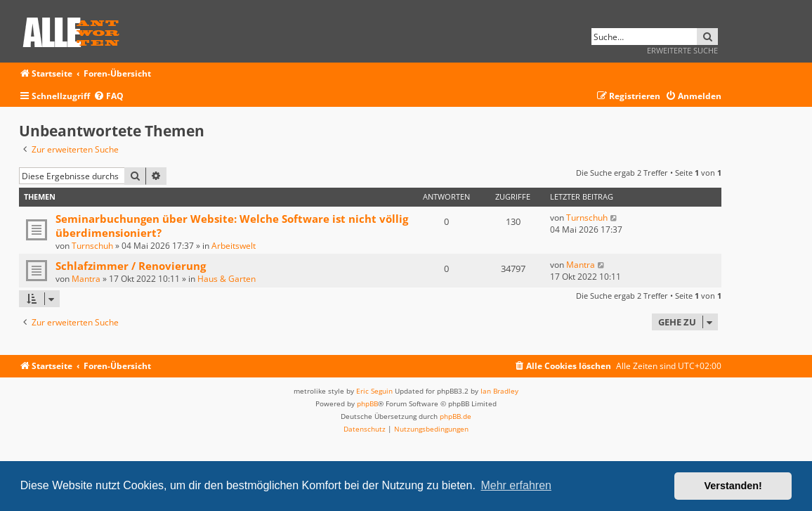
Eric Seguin (374, 391)
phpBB (367, 403)
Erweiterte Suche (682, 50)
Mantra (86, 279)
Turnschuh (92, 246)
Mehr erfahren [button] (516, 485)
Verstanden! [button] (733, 486)
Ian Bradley (499, 391)
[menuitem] (109, 97)
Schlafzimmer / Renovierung (131, 266)
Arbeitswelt (234, 246)
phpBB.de (456, 416)
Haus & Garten (227, 279)
